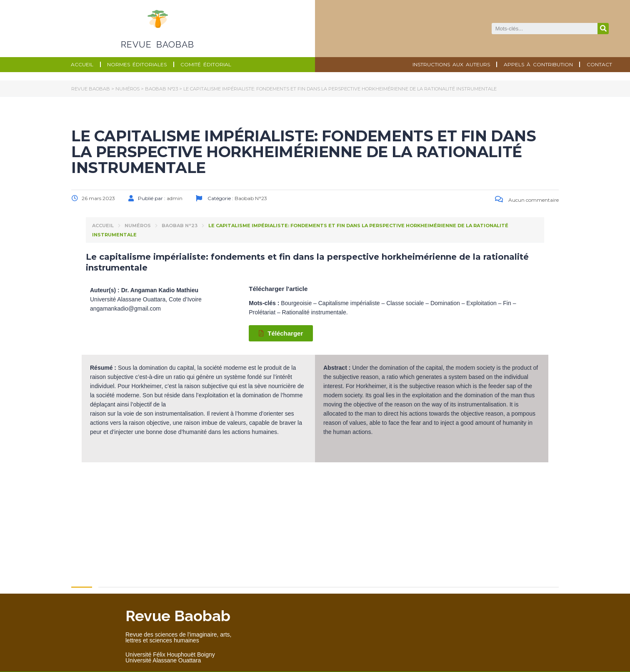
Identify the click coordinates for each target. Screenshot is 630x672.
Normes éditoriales (137, 64)
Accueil (82, 64)
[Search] (603, 29)
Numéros (138, 226)
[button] (281, 333)
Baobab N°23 (180, 226)
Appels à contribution (538, 64)
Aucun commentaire (527, 200)
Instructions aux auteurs (451, 64)
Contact (599, 64)
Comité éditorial (206, 64)
